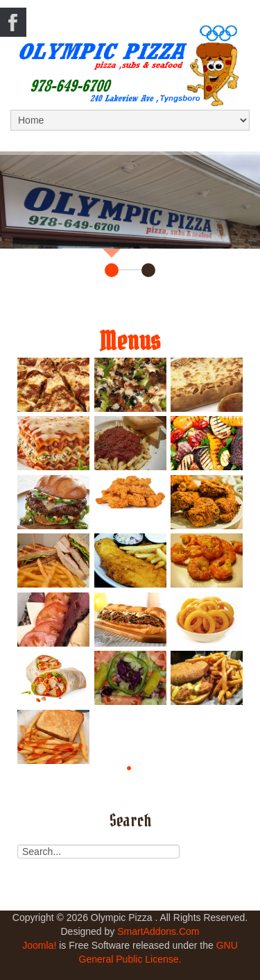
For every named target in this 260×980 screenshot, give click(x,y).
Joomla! (39, 945)
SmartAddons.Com (158, 931)
